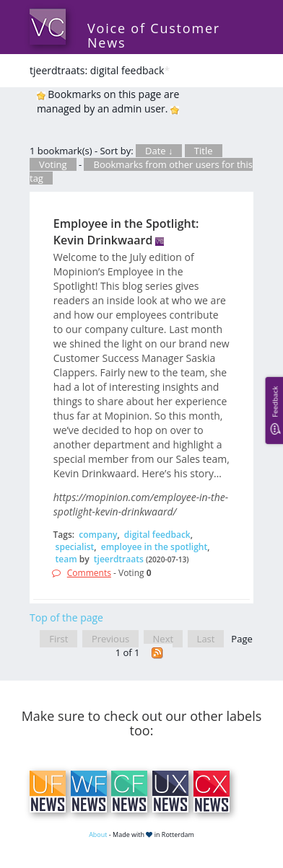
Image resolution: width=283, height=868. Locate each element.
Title (204, 151)
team (66, 559)
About (98, 834)
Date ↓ (159, 151)
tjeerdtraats (119, 559)
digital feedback (157, 535)
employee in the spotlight (154, 547)
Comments (89, 573)
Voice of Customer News (154, 35)
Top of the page (66, 617)
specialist (75, 547)
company (98, 535)
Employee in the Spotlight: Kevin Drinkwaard (126, 232)
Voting (53, 164)
